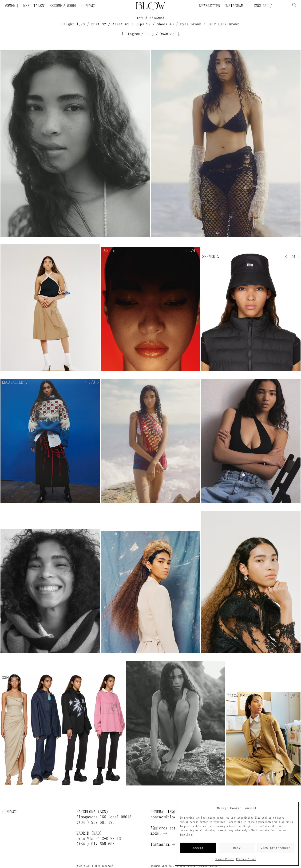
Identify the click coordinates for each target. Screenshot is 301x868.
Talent (40, 6)
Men (26, 6)
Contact (89, 6)
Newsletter (210, 6)
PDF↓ (150, 34)
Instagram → (163, 844)
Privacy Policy (246, 859)
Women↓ (12, 6)
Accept (198, 848)
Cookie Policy (225, 859)
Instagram (234, 6)
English (260, 6)
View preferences (276, 848)
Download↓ (170, 34)
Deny (237, 848)
